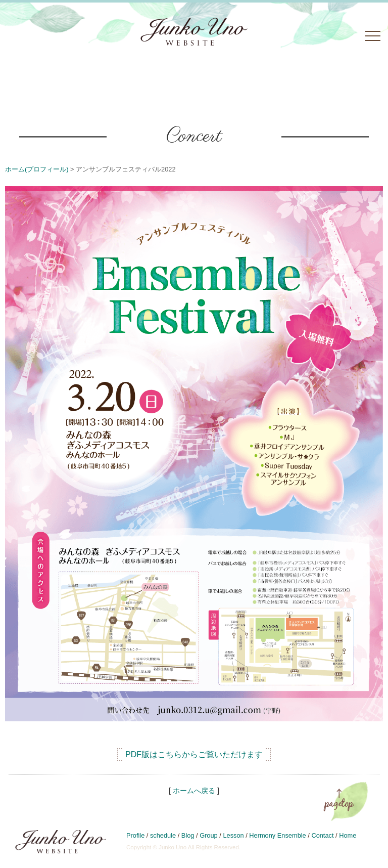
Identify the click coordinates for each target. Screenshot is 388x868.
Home (348, 835)
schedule (163, 835)
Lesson (233, 835)
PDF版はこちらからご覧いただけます (194, 754)
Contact (322, 835)
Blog (188, 835)
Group (209, 835)
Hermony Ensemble (277, 835)
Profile (135, 835)
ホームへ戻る (194, 791)
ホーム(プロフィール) (37, 169)
